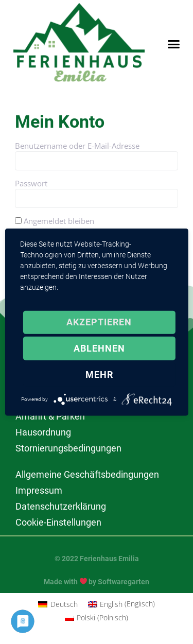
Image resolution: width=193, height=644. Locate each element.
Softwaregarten (124, 582)
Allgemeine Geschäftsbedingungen (87, 474)
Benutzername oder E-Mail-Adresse (77, 146)
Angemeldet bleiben (55, 221)
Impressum (39, 490)
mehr (99, 375)
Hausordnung (43, 432)
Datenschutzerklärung (61, 506)
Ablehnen (99, 348)
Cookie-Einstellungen (58, 522)
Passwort (31, 183)
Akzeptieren (99, 322)
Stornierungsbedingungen (68, 448)
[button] (174, 44)
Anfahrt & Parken (50, 416)
